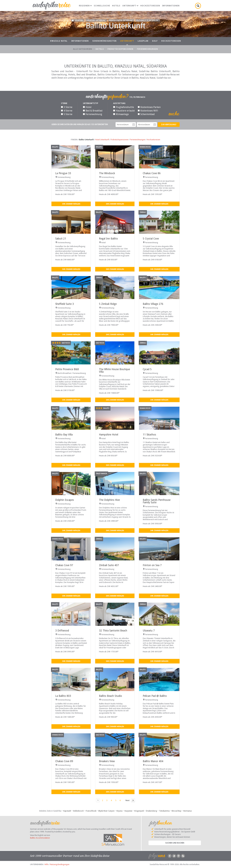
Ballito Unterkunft (86, 140)
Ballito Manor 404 (153, 761)
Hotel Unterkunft (102, 140)
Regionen (85, 6)
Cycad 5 (147, 369)
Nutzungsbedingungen (60, 864)
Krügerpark (139, 811)
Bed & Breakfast (93, 111)
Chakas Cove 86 (152, 173)
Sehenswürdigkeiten (104, 41)
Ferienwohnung (93, 114)
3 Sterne (67, 107)
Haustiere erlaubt (124, 111)
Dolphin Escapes (65, 500)
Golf (155, 41)
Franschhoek (91, 811)
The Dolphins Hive (109, 500)
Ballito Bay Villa (64, 435)
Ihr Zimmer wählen (71, 204)
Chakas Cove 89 (64, 761)
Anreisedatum (134, 125)
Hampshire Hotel (109, 435)
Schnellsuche (102, 6)
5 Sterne (67, 114)
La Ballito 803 (63, 696)
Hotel (87, 107)
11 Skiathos (149, 435)
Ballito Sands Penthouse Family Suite (157, 501)
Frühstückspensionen (120, 49)
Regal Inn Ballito (108, 239)
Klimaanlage (121, 114)
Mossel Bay (176, 811)
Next (128, 800)
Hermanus (188, 811)
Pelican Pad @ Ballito (155, 696)
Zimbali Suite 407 (109, 565)
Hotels (116, 6)
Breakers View (107, 761)
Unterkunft (130, 6)
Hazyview (128, 811)
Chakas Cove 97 (64, 565)
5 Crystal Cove (151, 239)
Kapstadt (67, 811)
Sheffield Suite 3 (65, 304)
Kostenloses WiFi (148, 111)
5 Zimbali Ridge (108, 304)
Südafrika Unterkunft (96, 20)
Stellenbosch (78, 811)
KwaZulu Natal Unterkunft (121, 20)
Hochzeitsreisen (150, 6)
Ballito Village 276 (153, 304)
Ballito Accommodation (40, 838)
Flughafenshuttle (124, 107)
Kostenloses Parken (149, 107)
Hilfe (47, 864)
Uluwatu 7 (149, 631)
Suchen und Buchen (175, 843)
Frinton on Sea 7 (152, 565)
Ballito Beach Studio (110, 696)
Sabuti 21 (61, 239)
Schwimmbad (146, 114)
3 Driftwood (62, 631)
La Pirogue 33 (63, 173)
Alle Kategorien (82, 49)
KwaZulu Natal (59, 41)
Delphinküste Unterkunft (148, 20)
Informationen (171, 6)
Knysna (119, 811)
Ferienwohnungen (147, 49)
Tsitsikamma (164, 811)
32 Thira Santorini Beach (113, 631)
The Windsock (107, 173)
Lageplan (143, 41)
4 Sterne (67, 111)
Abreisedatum (155, 125)
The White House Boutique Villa (114, 371)
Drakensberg (152, 811)
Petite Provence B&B (67, 369)
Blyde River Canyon (106, 811)
